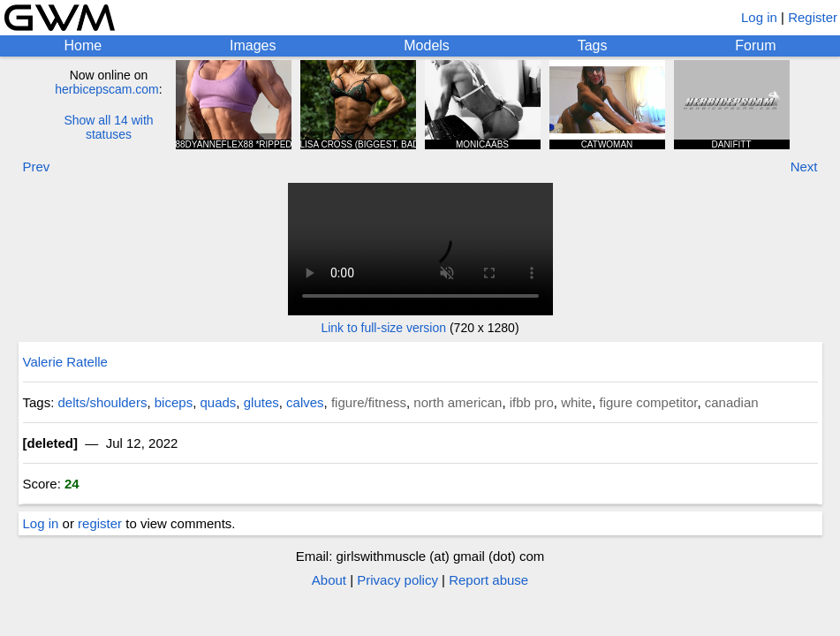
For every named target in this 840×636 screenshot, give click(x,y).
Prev (37, 167)
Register (813, 17)
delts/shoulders (103, 402)
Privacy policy (397, 580)
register (100, 523)
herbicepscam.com (107, 89)
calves (305, 402)
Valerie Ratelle (65, 362)
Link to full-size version (383, 328)
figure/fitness (369, 402)
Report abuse (488, 580)
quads (218, 402)
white (576, 402)
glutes (261, 402)
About (329, 580)
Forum (755, 45)
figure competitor (649, 402)
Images (253, 45)
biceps (174, 402)
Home (83, 45)
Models (427, 45)
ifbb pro (532, 402)
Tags (593, 45)
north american (458, 402)
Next (804, 167)
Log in (759, 17)
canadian (732, 402)
